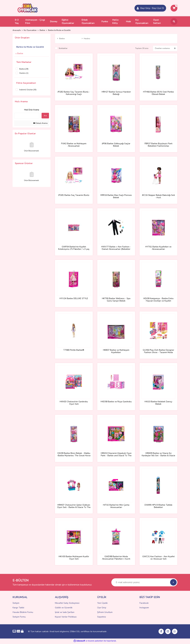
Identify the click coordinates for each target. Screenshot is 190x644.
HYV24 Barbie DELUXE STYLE (74, 299)
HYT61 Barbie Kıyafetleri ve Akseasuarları (158, 248)
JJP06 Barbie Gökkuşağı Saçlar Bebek (116, 145)
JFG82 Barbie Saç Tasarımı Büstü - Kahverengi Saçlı (74, 93)
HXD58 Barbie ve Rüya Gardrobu (116, 402)
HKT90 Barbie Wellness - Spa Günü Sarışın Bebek (116, 300)
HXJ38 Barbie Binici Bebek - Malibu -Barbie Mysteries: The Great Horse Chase (74, 455)
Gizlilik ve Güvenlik (64, 609)
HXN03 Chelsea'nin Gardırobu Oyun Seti (74, 403)
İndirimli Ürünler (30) (28, 90)
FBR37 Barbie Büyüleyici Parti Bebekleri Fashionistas (158, 145)
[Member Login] (138, 8)
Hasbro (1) (24, 73)
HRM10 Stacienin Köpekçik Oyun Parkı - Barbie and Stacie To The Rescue (116, 455)
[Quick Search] (27, 116)
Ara (45, 116)
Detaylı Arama (40, 123)
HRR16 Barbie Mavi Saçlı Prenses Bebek (116, 197)
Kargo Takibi (18, 609)
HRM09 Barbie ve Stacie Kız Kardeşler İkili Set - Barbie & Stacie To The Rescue (158, 455)
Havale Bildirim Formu (23, 613)
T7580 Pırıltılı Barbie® (74, 351)
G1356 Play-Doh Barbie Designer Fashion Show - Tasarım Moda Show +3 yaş (158, 352)
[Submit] (173, 584)
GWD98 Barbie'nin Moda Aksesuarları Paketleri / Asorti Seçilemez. (116, 559)
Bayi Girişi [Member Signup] (145, 8)
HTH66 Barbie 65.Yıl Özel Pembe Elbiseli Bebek (158, 93)
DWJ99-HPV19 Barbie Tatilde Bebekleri (158, 507)
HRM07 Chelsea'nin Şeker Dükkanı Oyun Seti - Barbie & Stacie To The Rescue (74, 507)
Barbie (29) (24, 69)
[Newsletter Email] (144, 584)
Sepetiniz (102, 618)
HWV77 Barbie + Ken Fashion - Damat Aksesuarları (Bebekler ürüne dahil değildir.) (116, 248)
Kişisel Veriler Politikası (66, 618)
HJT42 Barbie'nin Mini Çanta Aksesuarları (116, 507)
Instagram (144, 609)
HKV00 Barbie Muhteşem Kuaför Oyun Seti (74, 559)
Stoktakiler (63, 48)
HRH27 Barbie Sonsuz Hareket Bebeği (116, 93)
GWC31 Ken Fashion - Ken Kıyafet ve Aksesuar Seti (158, 559)
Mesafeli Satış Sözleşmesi (67, 604)
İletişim (16, 604)
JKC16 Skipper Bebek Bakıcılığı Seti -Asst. (158, 197)
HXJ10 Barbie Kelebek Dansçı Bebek (158, 403)
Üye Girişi (102, 609)
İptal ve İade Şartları (65, 613)
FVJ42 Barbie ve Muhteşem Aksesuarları (74, 145)
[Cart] (174, 8)
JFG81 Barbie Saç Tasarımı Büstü (74, 195)
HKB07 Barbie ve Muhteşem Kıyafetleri (116, 352)
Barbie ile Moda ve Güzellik (59, 30)
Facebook (144, 604)
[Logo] (28, 8)
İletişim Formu (19, 618)
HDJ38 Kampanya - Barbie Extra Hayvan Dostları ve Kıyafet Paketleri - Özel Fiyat (158, 300)
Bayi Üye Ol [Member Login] (158, 8)
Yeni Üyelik (102, 604)
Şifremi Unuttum (105, 613)
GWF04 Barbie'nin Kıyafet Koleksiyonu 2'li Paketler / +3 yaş (74, 248)
